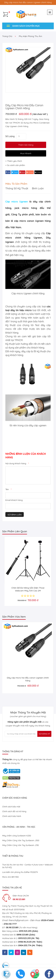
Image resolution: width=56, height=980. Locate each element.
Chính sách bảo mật (11, 807)
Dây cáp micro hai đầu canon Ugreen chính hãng (24, 107)
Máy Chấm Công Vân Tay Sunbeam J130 (21, 845)
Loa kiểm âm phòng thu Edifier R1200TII (20, 872)
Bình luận (38, 188)
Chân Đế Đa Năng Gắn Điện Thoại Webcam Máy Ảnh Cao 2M (28, 589)
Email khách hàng (14, 500)
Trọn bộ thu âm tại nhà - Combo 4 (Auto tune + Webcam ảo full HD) (28, 866)
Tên (8, 489)
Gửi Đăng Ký (44, 734)
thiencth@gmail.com (18, 920)
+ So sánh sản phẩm (15, 165)
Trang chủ (7, 36)
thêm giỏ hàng (26, 145)
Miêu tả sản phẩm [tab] (16, 184)
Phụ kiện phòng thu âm (30, 36)
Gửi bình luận (15, 515)
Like (8, 172)
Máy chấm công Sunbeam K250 (17, 836)
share (30, 172)
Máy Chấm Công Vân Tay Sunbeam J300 (21, 840)
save (22, 172)
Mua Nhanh (26, 153)
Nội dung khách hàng (17, 463)
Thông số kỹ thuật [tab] (17, 188)
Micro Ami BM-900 (10, 877)
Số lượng (10, 136)
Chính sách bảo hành (12, 816)
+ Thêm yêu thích (14, 161)
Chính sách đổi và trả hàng (14, 811)
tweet (15, 172)
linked (38, 172)
